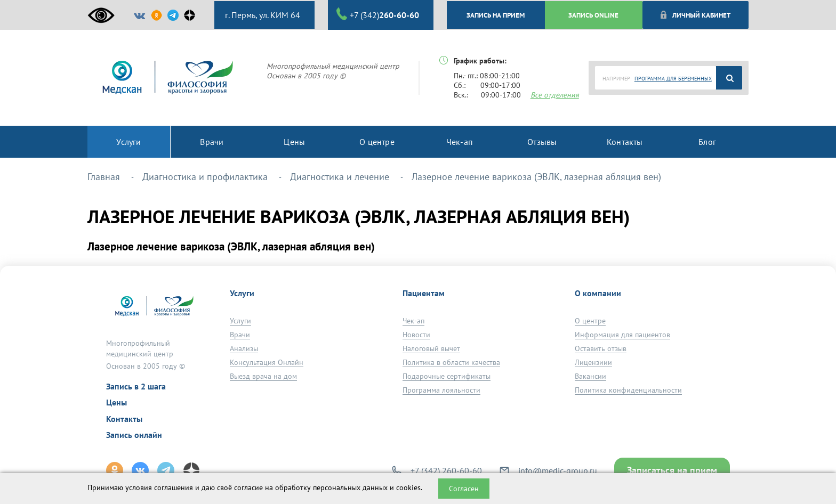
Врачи (240, 335)
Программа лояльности (441, 390)
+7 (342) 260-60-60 (446, 470)
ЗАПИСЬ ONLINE (593, 15)
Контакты (124, 419)
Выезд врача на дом (263, 376)
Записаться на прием (672, 470)
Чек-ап (413, 321)
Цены (116, 402)
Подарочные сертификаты (447, 376)
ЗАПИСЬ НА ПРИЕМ (496, 15)
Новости (416, 335)
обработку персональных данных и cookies (348, 487)
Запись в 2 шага (136, 386)
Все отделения (555, 95)
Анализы (244, 348)
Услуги (240, 321)
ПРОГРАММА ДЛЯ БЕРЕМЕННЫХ (673, 79)
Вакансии (590, 376)
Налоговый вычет (431, 348)
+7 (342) (378, 14)
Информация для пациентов (622, 335)
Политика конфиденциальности (628, 390)
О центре (590, 321)
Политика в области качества (451, 362)
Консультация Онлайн (267, 362)
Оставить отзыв (601, 348)
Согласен (464, 489)
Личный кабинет (695, 15)
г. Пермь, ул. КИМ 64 (262, 15)
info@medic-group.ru (558, 470)
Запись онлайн (134, 435)
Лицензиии (593, 362)
